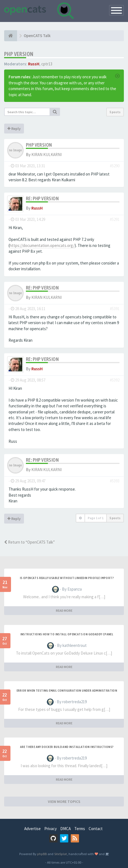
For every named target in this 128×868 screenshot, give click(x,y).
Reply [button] (14, 129)
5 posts (115, 112)
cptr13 (47, 64)
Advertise (32, 829)
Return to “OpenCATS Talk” (29, 542)
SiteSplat (61, 854)
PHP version (19, 54)
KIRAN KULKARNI (47, 155)
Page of (96, 518)
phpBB (42, 854)
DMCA (66, 829)
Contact (96, 829)
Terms (80, 829)
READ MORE (64, 610)
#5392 (115, 380)
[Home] (11, 36)
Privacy (51, 829)
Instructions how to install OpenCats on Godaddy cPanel (67, 634)
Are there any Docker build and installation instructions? (67, 747)
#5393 (115, 481)
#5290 (115, 166)
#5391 (115, 309)
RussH (34, 64)
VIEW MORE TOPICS (64, 802)
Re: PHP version (42, 198)
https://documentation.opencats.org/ (42, 245)
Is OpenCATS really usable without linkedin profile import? (67, 578)
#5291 (115, 219)
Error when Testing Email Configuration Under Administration (67, 691)
